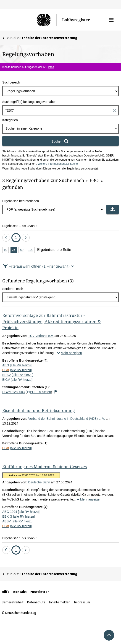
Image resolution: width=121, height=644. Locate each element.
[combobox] (60, 129)
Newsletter (40, 592)
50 (22, 250)
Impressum (82, 602)
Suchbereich (11, 82)
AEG (6, 365)
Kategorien (10, 120)
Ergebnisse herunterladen (21, 201)
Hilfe (6, 592)
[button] (111, 20)
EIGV (6, 380)
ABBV (7, 521)
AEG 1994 (10, 512)
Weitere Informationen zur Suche (58, 164)
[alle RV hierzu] (21, 365)
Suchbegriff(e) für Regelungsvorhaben (29, 102)
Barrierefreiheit (13, 602)
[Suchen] (60, 141)
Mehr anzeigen (69, 353)
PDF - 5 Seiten (39, 392)
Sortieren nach (13, 289)
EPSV (7, 375)
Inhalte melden (60, 602)
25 (14, 250)
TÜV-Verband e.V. (41, 336)
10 (6, 250)
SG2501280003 (13, 392)
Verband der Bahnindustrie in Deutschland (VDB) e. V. (67, 419)
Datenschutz (36, 602)
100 (31, 250)
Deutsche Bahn (39, 482)
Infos (51, 67)
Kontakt (20, 592)
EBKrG (7, 516)
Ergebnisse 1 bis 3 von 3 (20, 226)
